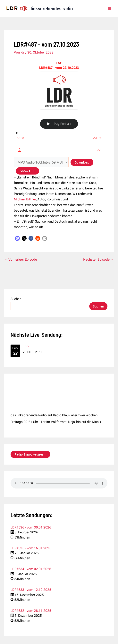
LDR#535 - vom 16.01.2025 (31, 548)
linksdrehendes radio (52, 8)
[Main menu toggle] (110, 8)
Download (82, 162)
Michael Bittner (25, 199)
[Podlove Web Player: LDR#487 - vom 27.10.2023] (59, 107)
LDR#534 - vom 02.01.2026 (31, 569)
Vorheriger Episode (21, 260)
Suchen (16, 299)
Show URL (28, 171)
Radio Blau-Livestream (30, 454)
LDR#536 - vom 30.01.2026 (31, 527)
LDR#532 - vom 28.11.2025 (31, 611)
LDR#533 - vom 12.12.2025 (31, 590)
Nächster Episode (98, 260)
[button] (17, 238)
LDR (26, 347)
